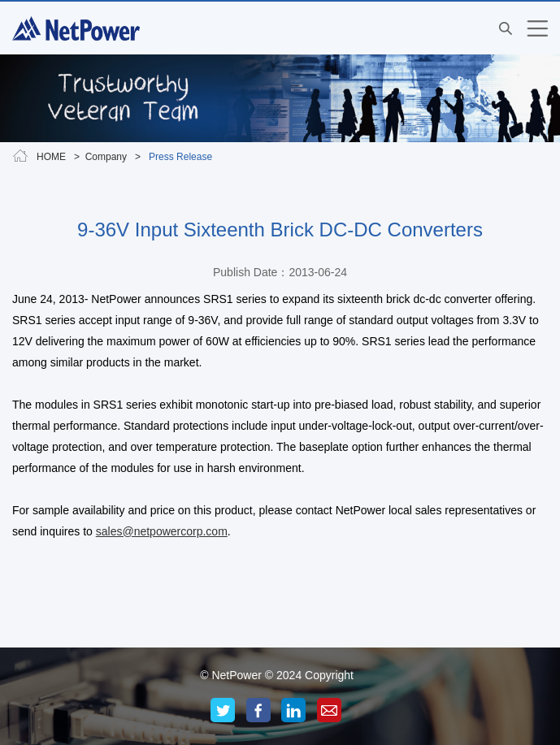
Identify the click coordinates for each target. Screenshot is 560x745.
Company (106, 157)
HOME (51, 157)
